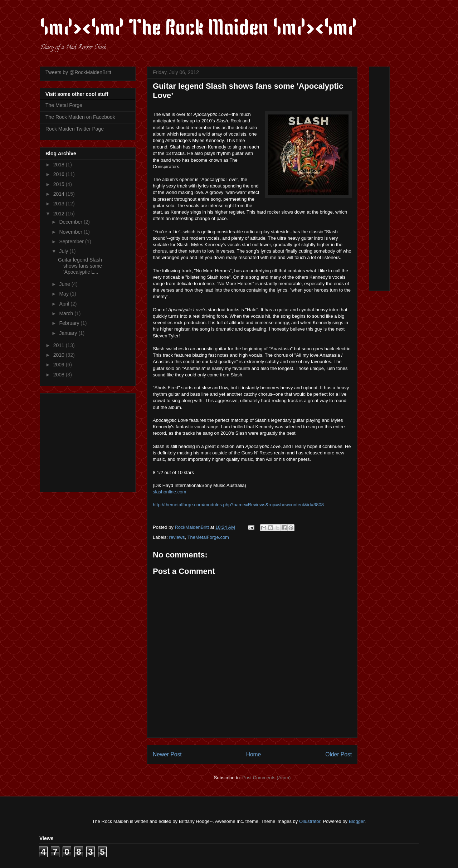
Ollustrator (310, 821)
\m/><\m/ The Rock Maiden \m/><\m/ (198, 29)
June (65, 284)
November (71, 232)
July (64, 251)
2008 (60, 375)
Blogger (357, 821)
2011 (60, 345)
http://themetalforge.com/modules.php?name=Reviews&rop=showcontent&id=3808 (238, 505)
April (65, 304)
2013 (60, 204)
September (72, 242)
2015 (60, 184)
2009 (60, 365)
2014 (60, 194)
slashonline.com (169, 492)
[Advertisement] (90, 441)
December (71, 222)
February (70, 323)
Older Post (338, 754)
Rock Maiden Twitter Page (75, 129)
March (67, 313)
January (69, 333)
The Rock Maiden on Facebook (80, 117)
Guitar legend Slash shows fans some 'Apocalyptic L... (80, 266)
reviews (177, 537)
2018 (60, 165)
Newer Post (167, 754)
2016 (60, 174)
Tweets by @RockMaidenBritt (78, 72)
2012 (60, 214)
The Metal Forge (64, 105)
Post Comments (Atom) (266, 778)
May (64, 294)
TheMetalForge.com (208, 537)
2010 (60, 355)
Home (254, 754)
